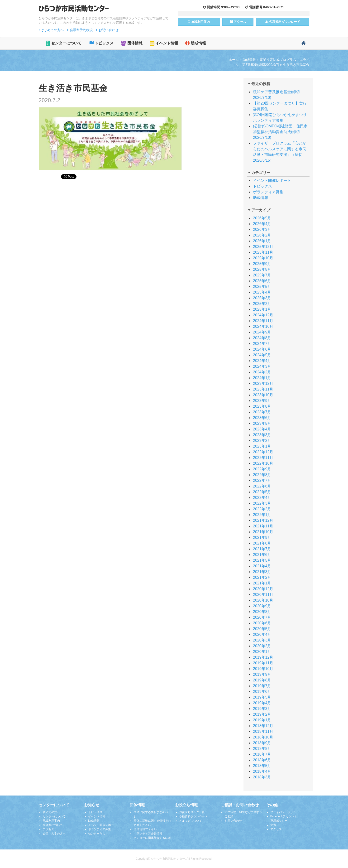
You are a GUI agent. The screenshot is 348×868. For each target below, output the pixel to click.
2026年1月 (262, 241)
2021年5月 (262, 560)
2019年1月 (262, 720)
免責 (273, 825)
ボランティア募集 (268, 192)
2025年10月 (263, 258)
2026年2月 (262, 235)
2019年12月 (263, 657)
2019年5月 (262, 697)
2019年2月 (262, 714)
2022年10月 (263, 463)
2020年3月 (262, 640)
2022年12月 (263, 452)
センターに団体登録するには (152, 838)
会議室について (53, 825)
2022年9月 (262, 469)
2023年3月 (262, 435)
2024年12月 (263, 315)
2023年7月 (262, 412)
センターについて (64, 43)
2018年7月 (262, 754)
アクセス (238, 22)
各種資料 (283, 22)
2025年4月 (262, 292)
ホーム (234, 60)
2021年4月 (262, 566)
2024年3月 (262, 366)
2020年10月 (263, 600)
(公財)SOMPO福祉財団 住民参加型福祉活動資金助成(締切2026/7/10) (280, 132)
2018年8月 (262, 749)
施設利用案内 (51, 821)
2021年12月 (263, 520)
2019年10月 (263, 669)
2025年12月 (263, 247)
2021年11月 (263, 526)
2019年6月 (262, 692)
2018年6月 (262, 760)
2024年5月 (262, 355)
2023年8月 (262, 406)
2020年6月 (262, 623)
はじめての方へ (51, 30)
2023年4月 (262, 429)
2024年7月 (262, 344)
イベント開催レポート (272, 181)
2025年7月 (262, 275)
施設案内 (199, 22)
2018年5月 (262, 766)
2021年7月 (262, 549)
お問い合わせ (107, 30)
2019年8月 (262, 680)
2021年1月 (262, 583)
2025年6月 (262, 281)
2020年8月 (262, 612)
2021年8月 (262, 543)
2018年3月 (262, 777)
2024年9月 (262, 332)
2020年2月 (262, 646)
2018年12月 (263, 726)
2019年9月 (262, 674)
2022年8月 (262, 475)
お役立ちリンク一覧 (192, 812)
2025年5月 (262, 287)
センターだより (98, 834)
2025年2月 (262, 304)
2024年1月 (262, 378)
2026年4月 (262, 224)
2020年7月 (262, 617)
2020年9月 (262, 606)
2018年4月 (262, 771)
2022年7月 (262, 480)
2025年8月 (262, 269)
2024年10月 (263, 326)
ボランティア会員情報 (148, 834)
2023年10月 (263, 395)
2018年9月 (262, 743)
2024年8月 (262, 338)
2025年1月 (262, 309)
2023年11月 (263, 389)
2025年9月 (262, 264)
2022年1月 (262, 515)
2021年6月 (262, 555)
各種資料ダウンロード (193, 816)
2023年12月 (263, 383)
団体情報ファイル (145, 829)
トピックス (101, 43)
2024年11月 (263, 321)
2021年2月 (262, 577)
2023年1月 (262, 446)
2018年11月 (263, 731)
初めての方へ (51, 812)
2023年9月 (262, 401)
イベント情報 (164, 43)
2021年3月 (262, 572)
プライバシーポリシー (285, 812)
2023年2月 (262, 441)
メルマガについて (191, 821)
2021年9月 (262, 538)
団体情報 (131, 43)
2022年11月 (263, 458)
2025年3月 (262, 298)
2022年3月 (262, 503)
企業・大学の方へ (54, 834)
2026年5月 (262, 218)
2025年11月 (263, 252)
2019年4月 (262, 703)
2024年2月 (262, 372)
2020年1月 (262, 652)
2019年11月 (263, 663)
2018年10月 (263, 737)
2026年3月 (262, 229)
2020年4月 (262, 634)
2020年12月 (263, 589)
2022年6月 (262, 486)
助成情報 (195, 43)
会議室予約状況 (80, 30)
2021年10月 (263, 532)
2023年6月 (262, 418)
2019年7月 (262, 686)
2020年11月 (263, 595)
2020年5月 (262, 629)
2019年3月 (262, 709)
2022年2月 (262, 509)
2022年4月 (262, 498)
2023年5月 (262, 423)
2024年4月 (262, 361)
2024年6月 (262, 349)
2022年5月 (262, 492)
